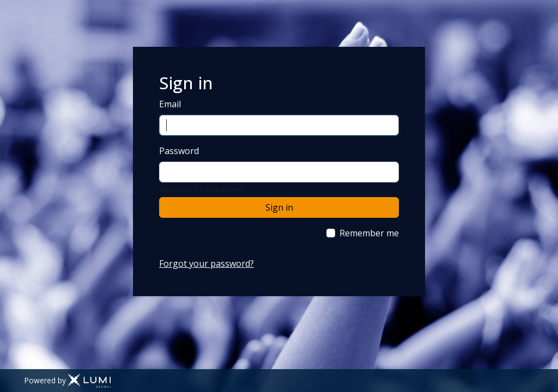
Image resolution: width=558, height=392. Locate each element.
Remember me (369, 233)
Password (179, 151)
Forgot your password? (207, 264)
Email (170, 104)
